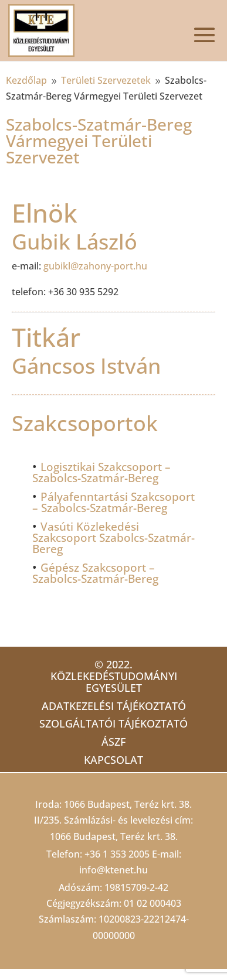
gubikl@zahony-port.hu (95, 266)
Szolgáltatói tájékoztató (113, 723)
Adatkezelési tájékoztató (114, 706)
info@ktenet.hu (113, 870)
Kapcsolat (113, 760)
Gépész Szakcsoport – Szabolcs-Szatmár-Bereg (95, 573)
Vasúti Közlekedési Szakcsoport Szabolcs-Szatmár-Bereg (113, 538)
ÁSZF (113, 742)
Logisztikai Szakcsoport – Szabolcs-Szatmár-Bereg (101, 472)
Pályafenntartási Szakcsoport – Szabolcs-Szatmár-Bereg (113, 502)
